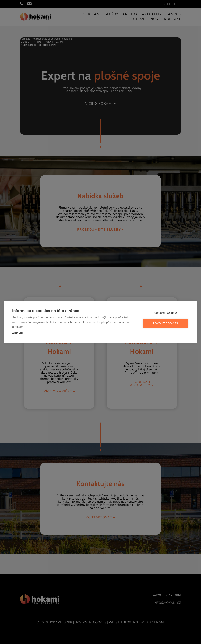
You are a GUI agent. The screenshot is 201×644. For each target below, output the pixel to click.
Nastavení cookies (165, 313)
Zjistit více (18, 333)
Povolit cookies (165, 323)
